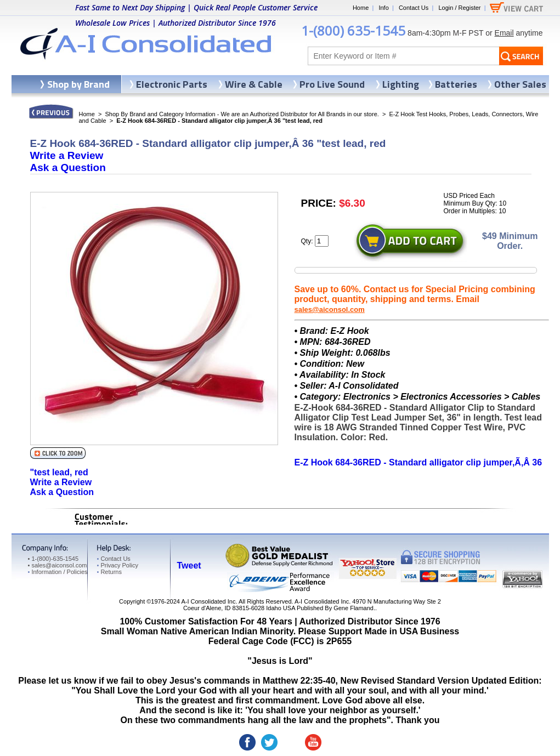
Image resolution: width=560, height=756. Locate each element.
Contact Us (414, 8)
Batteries (456, 84)
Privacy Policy (118, 565)
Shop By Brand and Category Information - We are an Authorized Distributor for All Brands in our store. (242, 114)
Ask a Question (68, 167)
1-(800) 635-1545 (353, 30)
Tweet (189, 565)
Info (383, 8)
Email (504, 33)
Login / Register (459, 8)
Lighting (401, 84)
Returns (109, 572)
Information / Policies (58, 572)
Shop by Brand (78, 84)
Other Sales (520, 84)
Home (361, 8)
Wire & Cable (254, 84)
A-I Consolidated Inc (208, 601)
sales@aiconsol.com (330, 309)
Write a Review (67, 155)
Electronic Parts (172, 84)
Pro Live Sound (332, 84)
